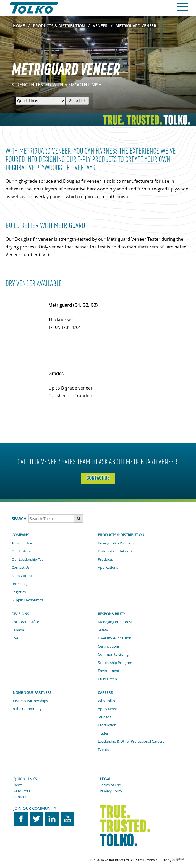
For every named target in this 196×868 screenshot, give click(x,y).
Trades (103, 733)
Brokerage (20, 584)
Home (19, 26)
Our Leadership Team (29, 559)
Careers (105, 692)
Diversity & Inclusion (115, 638)
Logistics (19, 592)
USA (15, 638)
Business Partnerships (30, 701)
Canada (18, 630)
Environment (109, 671)
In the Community (27, 709)
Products (105, 559)
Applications (108, 567)
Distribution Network (115, 551)
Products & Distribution (59, 26)
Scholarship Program (115, 663)
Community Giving (113, 654)
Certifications (109, 646)
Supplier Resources (27, 600)
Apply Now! (107, 709)
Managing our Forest (115, 622)
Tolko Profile (22, 543)
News (18, 785)
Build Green (107, 679)
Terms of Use (110, 785)
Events (103, 750)
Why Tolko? (107, 701)
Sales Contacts (23, 576)
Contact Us (21, 567)
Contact (20, 797)
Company (20, 535)
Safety (103, 630)
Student (104, 717)
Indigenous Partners (32, 692)
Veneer (100, 26)
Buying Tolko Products (116, 543)
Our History (21, 551)
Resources (22, 791)
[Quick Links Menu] (40, 101)
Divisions (20, 614)
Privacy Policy (111, 791)
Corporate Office (25, 622)
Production (107, 725)
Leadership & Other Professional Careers (131, 741)
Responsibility (111, 614)
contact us (98, 478)
